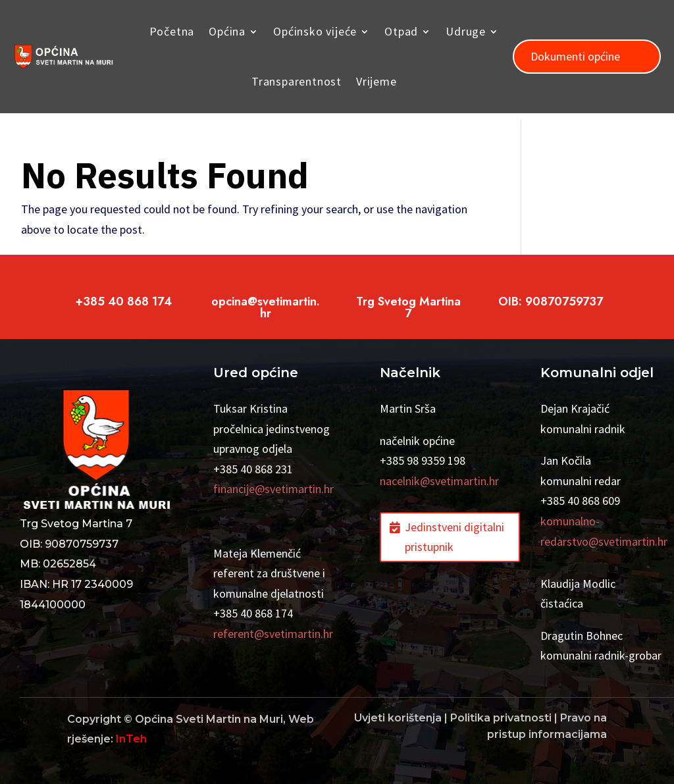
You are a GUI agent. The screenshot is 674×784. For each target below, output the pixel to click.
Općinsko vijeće (315, 31)
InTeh (131, 739)
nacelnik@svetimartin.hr (439, 481)
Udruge (466, 31)
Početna (172, 31)
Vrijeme (376, 81)
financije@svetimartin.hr (273, 489)
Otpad (401, 31)
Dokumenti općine (575, 56)
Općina (227, 31)
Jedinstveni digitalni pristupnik (454, 537)
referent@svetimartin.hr (273, 634)
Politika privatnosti (501, 718)
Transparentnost (297, 81)
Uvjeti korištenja (398, 718)
